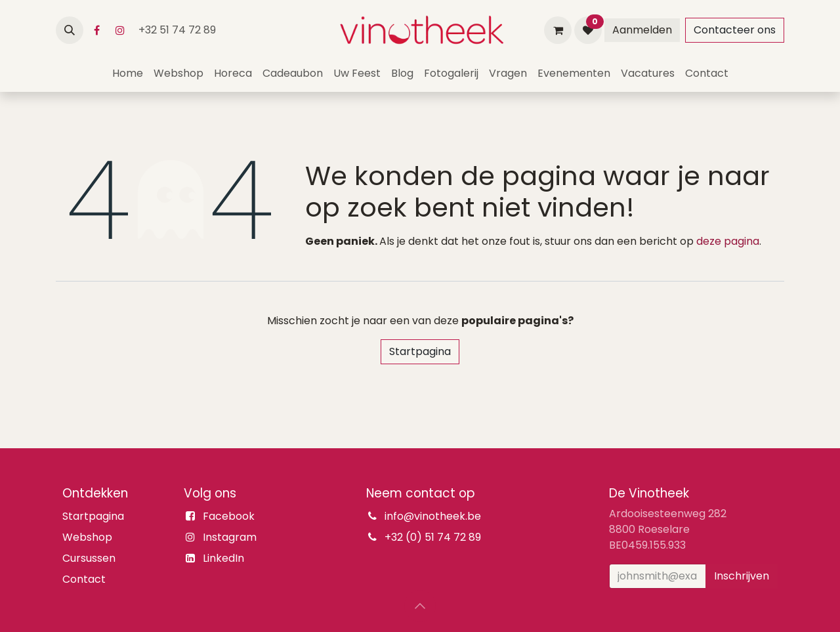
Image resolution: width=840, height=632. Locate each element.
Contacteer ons (735, 30)
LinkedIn (223, 558)
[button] (70, 30)
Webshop (87, 537)
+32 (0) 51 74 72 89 (433, 537)
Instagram (230, 537)
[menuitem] (128, 74)
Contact (84, 579)
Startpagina (420, 351)
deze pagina (728, 241)
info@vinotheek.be (433, 516)
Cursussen (89, 558)
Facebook (229, 516)
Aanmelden (642, 30)
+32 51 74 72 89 (178, 30)
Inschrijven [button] (742, 576)
